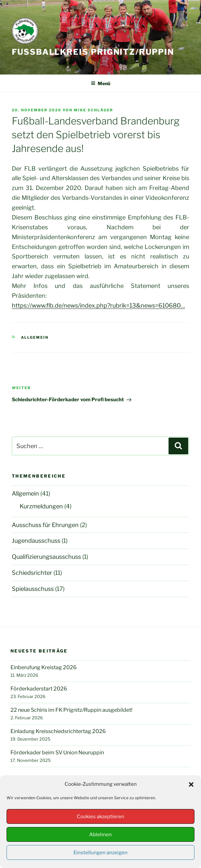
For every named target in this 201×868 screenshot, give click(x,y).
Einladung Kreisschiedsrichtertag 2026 (58, 731)
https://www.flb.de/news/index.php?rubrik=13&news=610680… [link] (98, 305)
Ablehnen (100, 835)
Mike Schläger (93, 110)
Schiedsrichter (32, 573)
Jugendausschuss (36, 541)
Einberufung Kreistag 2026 (44, 667)
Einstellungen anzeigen (100, 853)
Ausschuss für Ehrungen (45, 525)
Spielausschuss (33, 589)
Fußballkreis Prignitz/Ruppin (93, 52)
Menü (100, 83)
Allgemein (35, 337)
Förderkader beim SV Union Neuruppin (57, 753)
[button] (191, 784)
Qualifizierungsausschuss (46, 557)
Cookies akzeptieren (100, 817)
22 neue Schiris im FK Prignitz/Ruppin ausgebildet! (71, 710)
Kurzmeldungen (41, 506)
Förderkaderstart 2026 (39, 689)
